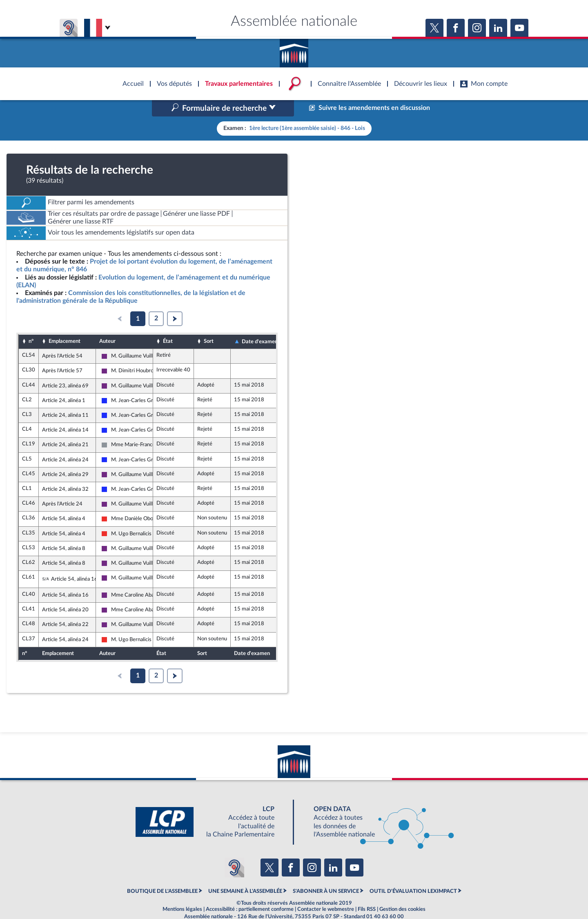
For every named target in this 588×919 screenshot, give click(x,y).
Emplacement (65, 324)
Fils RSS (367, 892)
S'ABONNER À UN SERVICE (326, 874)
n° (31, 324)
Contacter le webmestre (326, 892)
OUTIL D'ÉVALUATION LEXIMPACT (413, 874)
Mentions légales (182, 892)
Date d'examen (260, 324)
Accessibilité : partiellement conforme (250, 892)
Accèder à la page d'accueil (294, 50)
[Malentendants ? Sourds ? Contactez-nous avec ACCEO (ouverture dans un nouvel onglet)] (234, 850)
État (168, 324)
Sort (209, 324)
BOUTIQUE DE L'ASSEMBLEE (162, 874)
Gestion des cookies (402, 892)
